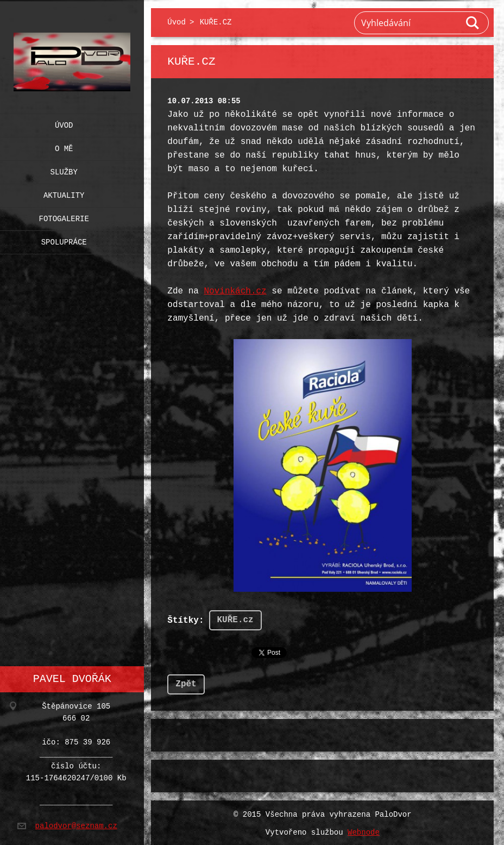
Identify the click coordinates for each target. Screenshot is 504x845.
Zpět (186, 682)
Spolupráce (64, 240)
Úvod (64, 123)
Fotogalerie (64, 217)
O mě (64, 146)
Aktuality (64, 193)
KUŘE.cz (235, 619)
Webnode (364, 831)
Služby (64, 170)
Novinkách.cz (235, 291)
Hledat (473, 23)
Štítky (183, 619)
